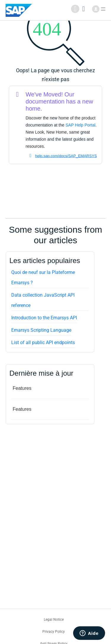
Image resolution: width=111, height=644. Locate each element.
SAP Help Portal (80, 125)
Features (22, 388)
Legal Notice (54, 620)
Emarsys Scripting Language (41, 330)
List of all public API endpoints (43, 342)
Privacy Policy (54, 632)
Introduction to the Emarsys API (44, 318)
